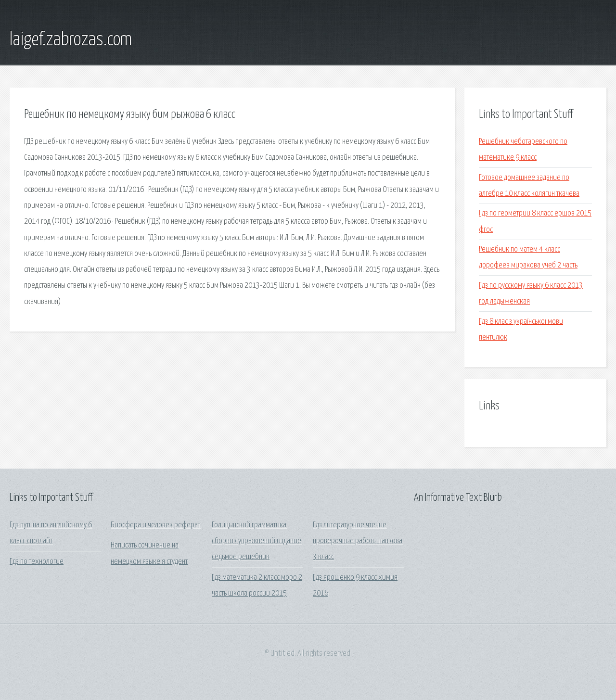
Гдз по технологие (37, 562)
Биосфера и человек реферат (155, 525)
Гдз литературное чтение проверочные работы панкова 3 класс (358, 541)
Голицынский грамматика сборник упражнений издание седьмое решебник (257, 541)
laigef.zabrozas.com (71, 40)
